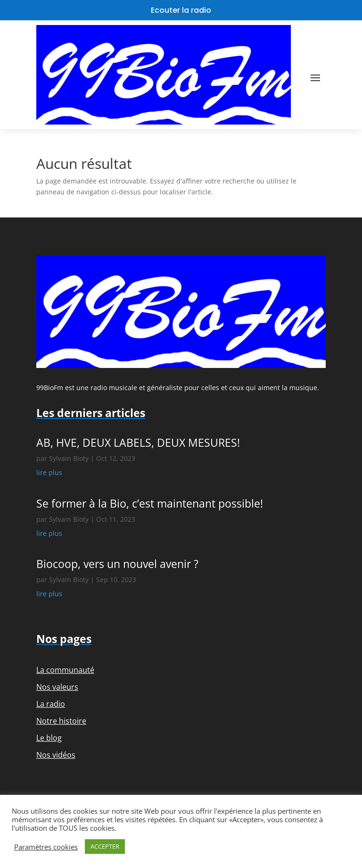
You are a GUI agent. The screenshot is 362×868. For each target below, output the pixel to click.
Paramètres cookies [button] (46, 847)
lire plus (49, 472)
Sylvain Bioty (69, 458)
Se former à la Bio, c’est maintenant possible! (150, 503)
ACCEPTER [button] (105, 846)
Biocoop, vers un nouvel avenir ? (117, 564)
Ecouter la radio (181, 10)
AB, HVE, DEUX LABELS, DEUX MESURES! (138, 442)
